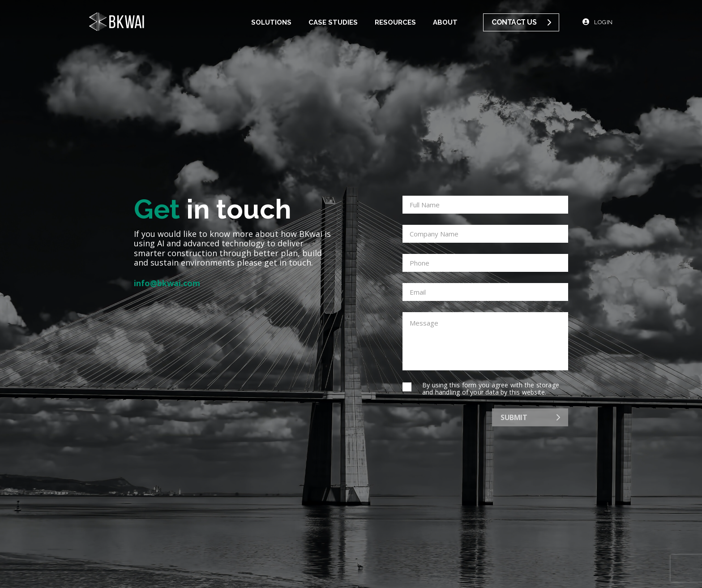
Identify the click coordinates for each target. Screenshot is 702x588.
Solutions (271, 22)
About (445, 22)
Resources (395, 22)
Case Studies (333, 22)
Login (598, 22)
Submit (530, 417)
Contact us (521, 22)
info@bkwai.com (167, 283)
